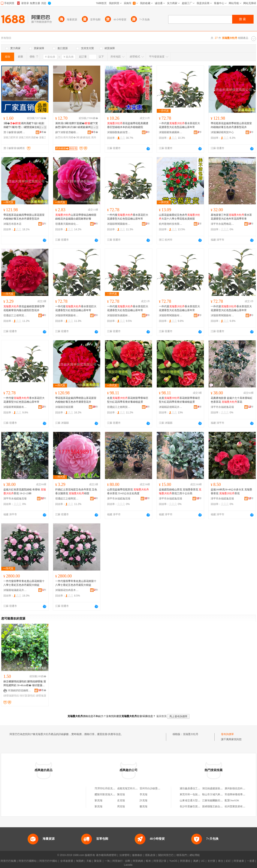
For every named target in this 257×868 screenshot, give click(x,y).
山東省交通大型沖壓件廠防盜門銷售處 (202, 800)
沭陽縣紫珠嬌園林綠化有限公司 (171, 132)
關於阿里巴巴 (166, 855)
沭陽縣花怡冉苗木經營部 (67, 590)
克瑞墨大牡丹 (191, 734)
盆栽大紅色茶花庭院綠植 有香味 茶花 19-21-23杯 (25, 491)
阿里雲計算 (160, 861)
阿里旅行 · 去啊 (121, 861)
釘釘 (228, 861)
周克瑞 (121, 806)
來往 (221, 861)
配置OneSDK (232, 800)
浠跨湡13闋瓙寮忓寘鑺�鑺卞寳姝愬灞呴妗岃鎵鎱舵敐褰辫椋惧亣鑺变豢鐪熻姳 (77, 125)
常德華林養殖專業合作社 (239, 794)
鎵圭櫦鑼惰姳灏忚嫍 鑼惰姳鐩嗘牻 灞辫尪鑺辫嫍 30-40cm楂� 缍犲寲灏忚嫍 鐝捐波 (25, 684)
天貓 (89, 861)
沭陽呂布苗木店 (12, 224)
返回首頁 (161, 716)
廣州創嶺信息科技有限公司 (240, 788)
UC (203, 861)
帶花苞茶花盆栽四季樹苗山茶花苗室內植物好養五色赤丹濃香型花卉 (231, 125)
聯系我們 (182, 855)
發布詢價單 (227, 734)
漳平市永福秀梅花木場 (223, 224)
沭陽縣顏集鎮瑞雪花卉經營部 (119, 132)
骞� (43, 132)
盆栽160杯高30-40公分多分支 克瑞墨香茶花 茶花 (231, 491)
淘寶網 (80, 861)
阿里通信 (185, 861)
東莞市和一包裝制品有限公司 (196, 794)
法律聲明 (124, 855)
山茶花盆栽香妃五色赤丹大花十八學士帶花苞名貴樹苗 (179, 217)
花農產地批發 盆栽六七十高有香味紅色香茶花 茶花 (232, 400)
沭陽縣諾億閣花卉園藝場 (171, 407)
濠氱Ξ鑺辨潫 (11, 137)
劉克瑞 (99, 800)
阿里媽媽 (138, 861)
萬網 (196, 861)
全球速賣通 (67, 861)
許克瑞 (143, 800)
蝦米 (148, 861)
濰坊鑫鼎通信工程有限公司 (195, 788)
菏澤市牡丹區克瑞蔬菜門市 (110, 788)
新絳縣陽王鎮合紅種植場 (216, 806)
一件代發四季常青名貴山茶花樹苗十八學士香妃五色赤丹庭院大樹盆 (24, 583)
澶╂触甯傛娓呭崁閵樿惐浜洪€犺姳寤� (15, 132)
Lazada (128, 865)
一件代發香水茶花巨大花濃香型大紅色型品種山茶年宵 (179, 125)
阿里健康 (239, 861)
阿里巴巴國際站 (28, 861)
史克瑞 (121, 800)
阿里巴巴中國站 (48, 861)
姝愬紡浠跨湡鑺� (66, 137)
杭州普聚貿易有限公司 (238, 806)
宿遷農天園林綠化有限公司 (67, 224)
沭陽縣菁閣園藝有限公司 (119, 224)
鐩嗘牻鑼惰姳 (11, 696)
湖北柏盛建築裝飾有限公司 (218, 788)
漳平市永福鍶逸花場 (222, 407)
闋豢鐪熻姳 (83, 137)
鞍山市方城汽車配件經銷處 (218, 794)
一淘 (107, 861)
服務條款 (137, 855)
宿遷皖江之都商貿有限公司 (15, 315)
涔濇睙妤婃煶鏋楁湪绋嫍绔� (19, 690)
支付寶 (211, 861)
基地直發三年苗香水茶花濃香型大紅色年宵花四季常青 (231, 217)
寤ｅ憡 (43, 127)
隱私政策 (150, 855)
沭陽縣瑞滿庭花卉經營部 (15, 590)
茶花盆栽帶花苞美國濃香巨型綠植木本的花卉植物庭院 (128, 125)
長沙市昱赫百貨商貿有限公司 (196, 806)
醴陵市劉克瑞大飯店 (106, 794)
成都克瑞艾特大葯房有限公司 (134, 788)
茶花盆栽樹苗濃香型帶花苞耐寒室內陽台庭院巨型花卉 (24, 308)
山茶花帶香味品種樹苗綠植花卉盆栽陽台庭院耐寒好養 (76, 217)
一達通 (251, 861)
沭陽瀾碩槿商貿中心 (222, 132)
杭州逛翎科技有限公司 (171, 224)
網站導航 (195, 855)
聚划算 (98, 861)
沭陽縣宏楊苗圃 (64, 407)
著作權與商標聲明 (106, 855)
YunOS (173, 861)
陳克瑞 (121, 794)
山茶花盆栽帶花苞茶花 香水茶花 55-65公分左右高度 (128, 491)
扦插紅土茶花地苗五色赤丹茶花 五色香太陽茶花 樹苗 (76, 491)
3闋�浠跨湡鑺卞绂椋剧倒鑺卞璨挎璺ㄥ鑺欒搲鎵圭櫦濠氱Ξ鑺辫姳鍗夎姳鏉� (24, 125)
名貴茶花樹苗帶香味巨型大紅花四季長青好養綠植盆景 (128, 400)
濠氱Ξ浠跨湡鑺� (28, 137)
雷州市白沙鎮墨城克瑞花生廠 (156, 788)
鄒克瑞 (143, 806)
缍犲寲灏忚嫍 (27, 696)
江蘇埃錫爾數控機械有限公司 (219, 800)
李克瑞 (143, 794)
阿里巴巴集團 (8, 861)
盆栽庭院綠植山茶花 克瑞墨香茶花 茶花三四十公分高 (180, 491)
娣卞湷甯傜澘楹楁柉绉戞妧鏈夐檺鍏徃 (67, 132)
